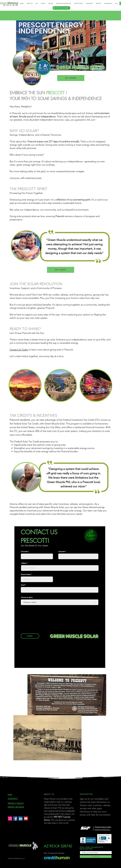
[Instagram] (10, 819)
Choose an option (27, 597)
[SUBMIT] (30, 636)
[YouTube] (26, 819)
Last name (62, 552)
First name (24, 552)
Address (24, 563)
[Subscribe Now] (96, 857)
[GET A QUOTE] (71, 78)
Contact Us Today (19, 350)
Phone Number (26, 574)
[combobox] (60, 568)
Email (23, 585)
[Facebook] (15, 819)
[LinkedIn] (21, 819)
